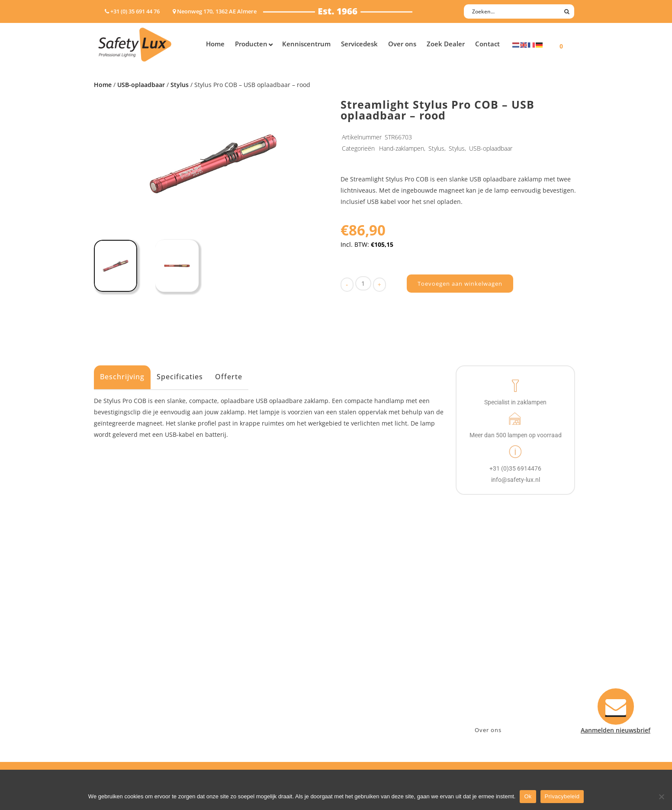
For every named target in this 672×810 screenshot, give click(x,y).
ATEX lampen (117, 652)
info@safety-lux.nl (491, 663)
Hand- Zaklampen (124, 629)
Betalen (356, 652)
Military (237, 674)
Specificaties (180, 377)
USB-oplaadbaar (141, 85)
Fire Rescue (243, 663)
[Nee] (661, 797)
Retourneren (364, 686)
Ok (528, 796)
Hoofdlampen (119, 641)
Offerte (229, 377)
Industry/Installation (256, 629)
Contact (357, 641)
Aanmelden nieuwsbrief (380, 629)
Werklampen (117, 663)
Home (103, 85)
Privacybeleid (562, 796)
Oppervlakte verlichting (133, 674)
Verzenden (361, 663)
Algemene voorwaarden (380, 697)
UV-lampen (114, 719)
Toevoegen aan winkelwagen (460, 284)
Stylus (180, 85)
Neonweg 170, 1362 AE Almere (508, 641)
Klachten (358, 674)
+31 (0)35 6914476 (490, 652)
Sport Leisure (246, 686)
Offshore (239, 652)
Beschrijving (122, 377)
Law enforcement (252, 641)
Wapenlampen (119, 697)
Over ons (488, 730)
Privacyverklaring (370, 708)
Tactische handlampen (132, 686)
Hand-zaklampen (402, 148)
